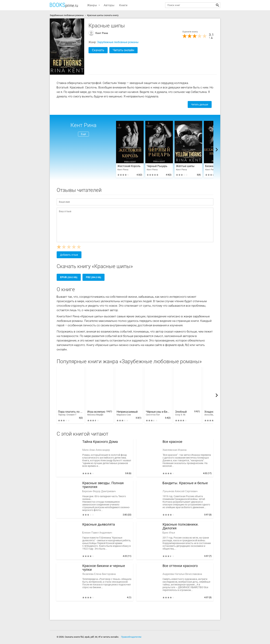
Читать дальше (200, 104)
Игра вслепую (96, 413)
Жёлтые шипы (185, 166)
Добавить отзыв (69, 255)
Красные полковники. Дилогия (181, 526)
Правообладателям (131, 637)
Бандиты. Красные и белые (185, 483)
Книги (123, 5)
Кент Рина (102, 33)
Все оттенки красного (180, 566)
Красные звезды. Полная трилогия (103, 485)
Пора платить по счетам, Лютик (70, 413)
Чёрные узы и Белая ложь (158, 413)
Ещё (83, 134)
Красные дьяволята (99, 524)
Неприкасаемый (127, 413)
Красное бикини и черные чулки (104, 568)
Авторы (109, 5)
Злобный (181, 413)
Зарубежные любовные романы (118, 42)
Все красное (172, 442)
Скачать (98, 50)
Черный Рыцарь (157, 166)
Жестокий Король (129, 166)
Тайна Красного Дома (100, 442)
